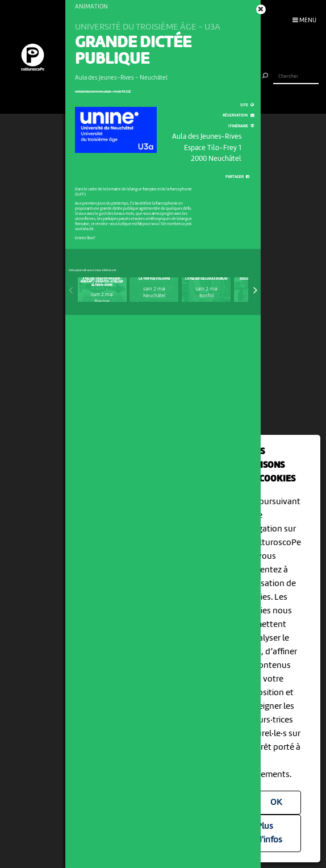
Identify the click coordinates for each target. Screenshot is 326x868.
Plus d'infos (269, 833)
